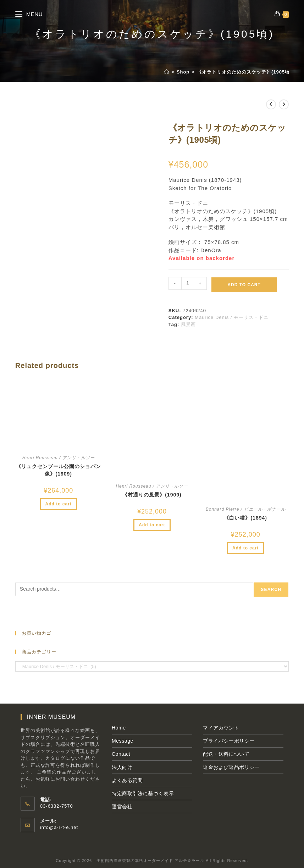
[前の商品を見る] (271, 104)
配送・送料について (226, 754)
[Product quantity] (188, 283)
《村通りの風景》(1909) (152, 495)
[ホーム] (167, 72)
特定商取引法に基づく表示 (143, 793)
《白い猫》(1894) (245, 518)
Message (123, 741)
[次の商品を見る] (284, 104)
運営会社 (122, 807)
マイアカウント (221, 728)
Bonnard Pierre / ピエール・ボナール (246, 509)
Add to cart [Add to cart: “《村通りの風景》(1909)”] (152, 525)
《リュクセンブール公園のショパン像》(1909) (59, 470)
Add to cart (244, 285)
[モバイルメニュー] (29, 14)
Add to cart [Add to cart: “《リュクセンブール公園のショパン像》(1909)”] (59, 504)
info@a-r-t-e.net (59, 827)
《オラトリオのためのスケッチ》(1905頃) (244, 72)
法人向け (122, 767)
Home (119, 728)
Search (271, 590)
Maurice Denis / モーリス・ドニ (232, 317)
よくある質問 (127, 780)
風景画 (188, 324)
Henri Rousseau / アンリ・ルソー (59, 458)
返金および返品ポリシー (231, 767)
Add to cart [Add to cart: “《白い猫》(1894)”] (245, 548)
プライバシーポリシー (229, 741)
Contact (121, 754)
